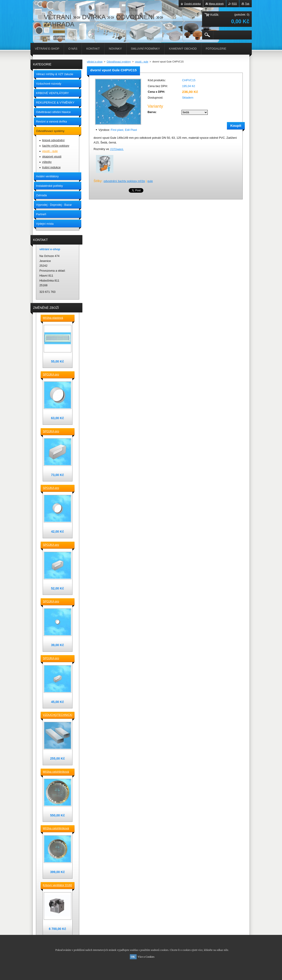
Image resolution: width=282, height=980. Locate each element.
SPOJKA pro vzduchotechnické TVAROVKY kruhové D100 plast (56, 602)
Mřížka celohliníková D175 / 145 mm (56, 829)
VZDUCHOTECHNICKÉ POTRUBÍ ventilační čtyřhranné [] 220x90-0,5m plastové (58, 715)
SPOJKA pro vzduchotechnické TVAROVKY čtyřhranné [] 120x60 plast (56, 659)
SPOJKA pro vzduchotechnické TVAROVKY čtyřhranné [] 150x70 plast (56, 545)
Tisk (247, 4)
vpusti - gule (142, 62)
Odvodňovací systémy (119, 62)
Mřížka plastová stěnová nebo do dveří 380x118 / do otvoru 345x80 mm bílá (57, 318)
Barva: (152, 112)
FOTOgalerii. (117, 149)
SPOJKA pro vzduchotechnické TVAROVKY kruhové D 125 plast (56, 488)
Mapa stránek (216, 4)
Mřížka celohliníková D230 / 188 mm (56, 772)
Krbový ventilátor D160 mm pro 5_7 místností (57, 885)
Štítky (98, 181)
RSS (234, 4)
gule (150, 181)
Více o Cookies (146, 957)
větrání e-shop (95, 62)
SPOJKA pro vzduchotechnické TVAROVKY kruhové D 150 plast (56, 375)
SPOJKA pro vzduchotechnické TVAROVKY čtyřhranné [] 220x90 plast (56, 432)
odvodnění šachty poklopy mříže (124, 181)
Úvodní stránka (192, 4)
